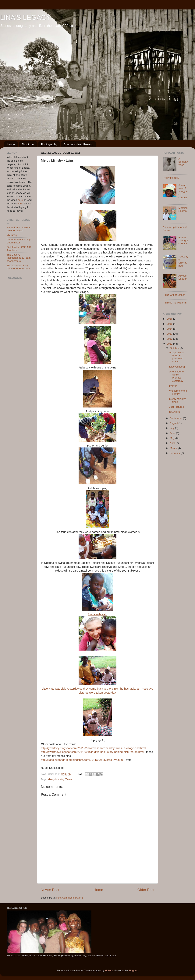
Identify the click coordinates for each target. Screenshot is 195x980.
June (173, 433)
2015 (170, 324)
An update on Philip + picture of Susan (177, 357)
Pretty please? (171, 178)
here (20, 200)
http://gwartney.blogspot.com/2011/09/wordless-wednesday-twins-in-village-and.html (93, 748)
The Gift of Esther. (175, 295)
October (175, 348)
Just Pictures (177, 407)
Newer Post (50, 890)
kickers (109, 970)
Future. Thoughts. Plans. (183, 241)
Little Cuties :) (177, 367)
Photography (49, 144)
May (173, 438)
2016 (170, 319)
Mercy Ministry (56, 779)
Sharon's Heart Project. (78, 144)
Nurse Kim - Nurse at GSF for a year (19, 229)
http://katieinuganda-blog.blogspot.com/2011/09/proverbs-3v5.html (82, 760)
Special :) (175, 412)
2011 (170, 344)
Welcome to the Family (178, 392)
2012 (170, 339)
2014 (170, 329)
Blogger (133, 970)
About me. (28, 144)
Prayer (173, 386)
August (174, 423)
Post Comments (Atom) (70, 898)
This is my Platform (176, 303)
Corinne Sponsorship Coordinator (19, 241)
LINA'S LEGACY (25, 18)
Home (11, 144)
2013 (170, 334)
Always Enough (183, 277)
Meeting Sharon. (183, 209)
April (173, 443)
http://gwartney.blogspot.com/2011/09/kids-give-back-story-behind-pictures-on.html (92, 752)
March (174, 448)
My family (12, 235)
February (175, 453)
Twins (69, 779)
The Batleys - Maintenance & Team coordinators (19, 258)
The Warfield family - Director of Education (19, 267)
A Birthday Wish (183, 162)
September (176, 418)
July (172, 428)
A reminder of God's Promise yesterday (177, 376)
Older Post (146, 890)
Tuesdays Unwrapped (183, 261)
